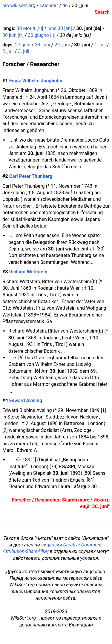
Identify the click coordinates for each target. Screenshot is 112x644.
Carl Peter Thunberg (31, 176)
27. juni (23, 45)
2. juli (8, 51)
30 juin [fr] (13, 35)
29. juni (62, 45)
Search (102, 12)
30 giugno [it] (42, 35)
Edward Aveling (26, 401)
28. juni (42, 45)
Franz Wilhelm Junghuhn (36, 81)
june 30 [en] (60, 28)
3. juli (24, 51)
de (65, 6)
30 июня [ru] (30, 28)
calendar (49, 6)
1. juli (100, 45)
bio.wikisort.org (19, 6)
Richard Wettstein (28, 272)
